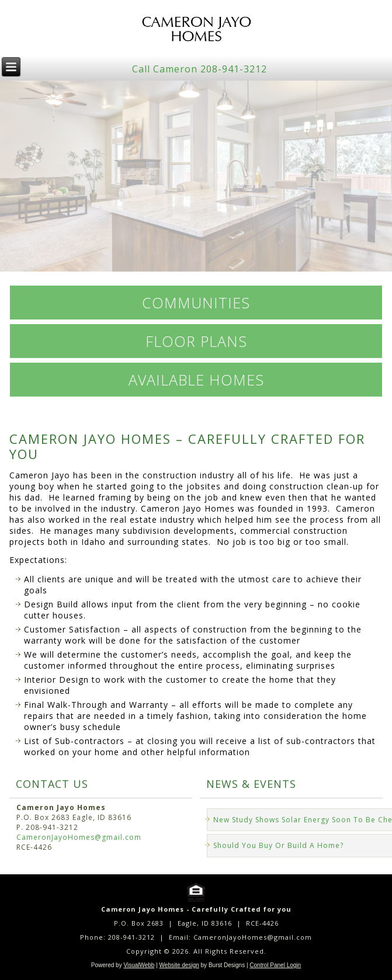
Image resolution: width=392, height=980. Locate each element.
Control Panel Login (275, 965)
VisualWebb (139, 965)
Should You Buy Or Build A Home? (278, 845)
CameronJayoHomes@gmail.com (79, 837)
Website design (179, 965)
